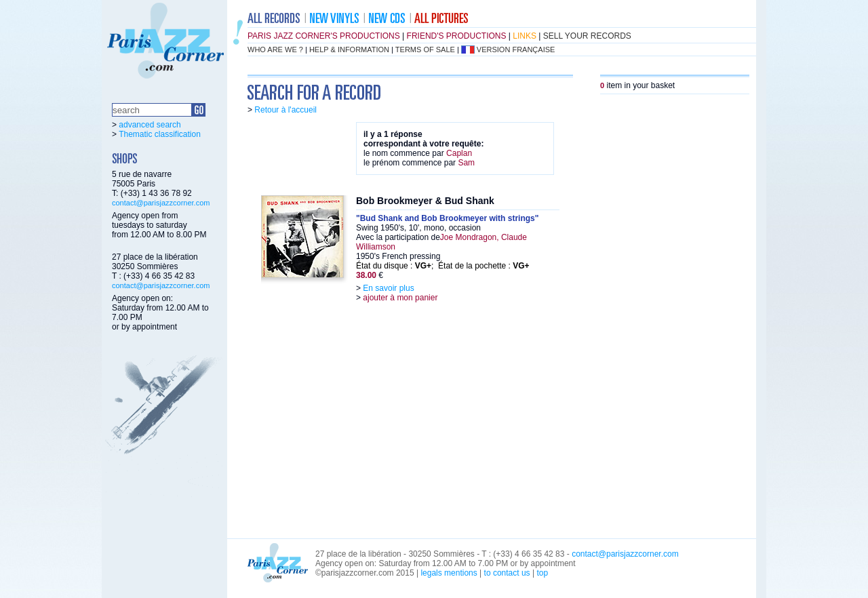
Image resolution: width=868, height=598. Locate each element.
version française (516, 49)
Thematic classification (160, 134)
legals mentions (449, 573)
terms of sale (425, 49)
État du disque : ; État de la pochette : (443, 266)
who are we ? (275, 49)
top (542, 573)
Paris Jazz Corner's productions (324, 36)
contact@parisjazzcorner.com (161, 203)
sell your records (587, 36)
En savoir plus (388, 288)
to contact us (507, 573)
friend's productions (457, 36)
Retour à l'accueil (285, 110)
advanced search (150, 125)
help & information (349, 49)
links (525, 36)
